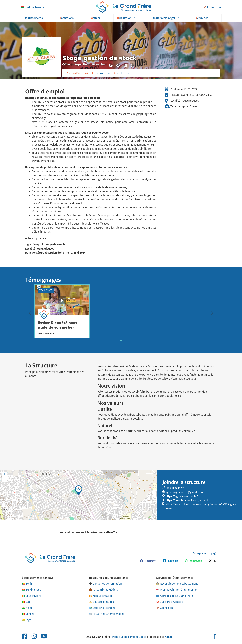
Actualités (202, 18)
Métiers (95, 18)
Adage (169, 637)
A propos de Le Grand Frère (175, 596)
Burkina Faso (33, 7)
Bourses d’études (102, 602)
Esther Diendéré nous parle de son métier (58, 325)
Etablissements (33, 18)
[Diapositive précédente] (30, 313)
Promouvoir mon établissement (177, 590)
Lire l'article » (46, 334)
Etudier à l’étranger (165, 18)
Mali (26, 602)
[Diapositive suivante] (212, 313)
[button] (79, 490)
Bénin (27, 584)
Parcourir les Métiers (104, 590)
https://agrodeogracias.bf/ (182, 496)
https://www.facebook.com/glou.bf (187, 500)
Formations (67, 18)
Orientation (126, 18)
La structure (101, 73)
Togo (26, 620)
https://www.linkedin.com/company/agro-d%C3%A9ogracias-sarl (201, 506)
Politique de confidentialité (129, 637)
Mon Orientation (101, 596)
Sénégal (29, 614)
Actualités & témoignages (107, 614)
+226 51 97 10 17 (175, 488)
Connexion (212, 7)
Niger (27, 608)
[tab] (121, 341)
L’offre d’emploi (77, 73)
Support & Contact (170, 602)
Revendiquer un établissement (177, 584)
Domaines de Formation (106, 584)
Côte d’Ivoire (32, 596)
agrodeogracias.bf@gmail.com (184, 492)
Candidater (122, 73)
